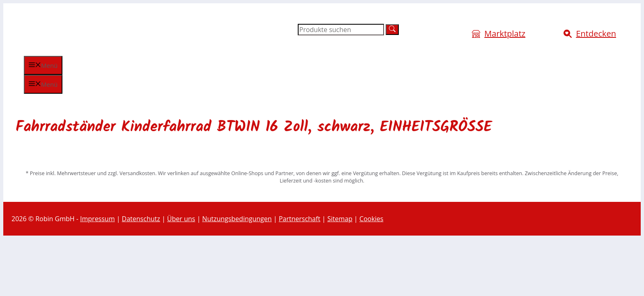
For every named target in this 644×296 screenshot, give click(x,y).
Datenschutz (141, 219)
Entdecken (596, 34)
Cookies (371, 219)
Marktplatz (505, 34)
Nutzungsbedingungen (237, 219)
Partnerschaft (300, 219)
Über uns (181, 219)
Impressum (97, 219)
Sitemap (340, 219)
